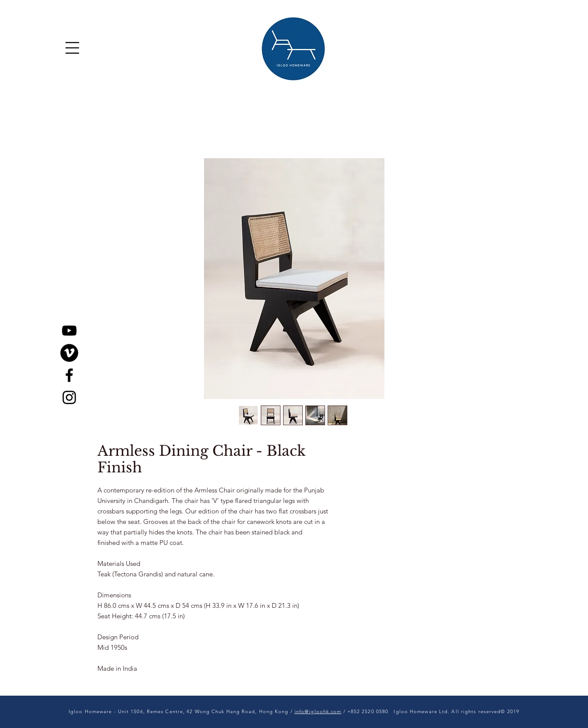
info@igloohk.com (318, 711)
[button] (72, 48)
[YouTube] (69, 331)
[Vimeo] (69, 353)
